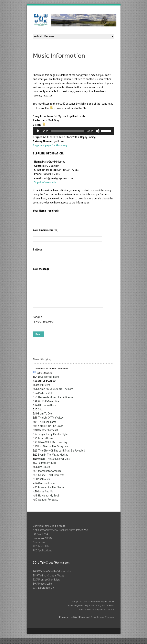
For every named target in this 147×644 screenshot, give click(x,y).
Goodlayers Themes (103, 624)
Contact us (39, 548)
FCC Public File (41, 553)
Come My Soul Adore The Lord (56, 395)
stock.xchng (96, 611)
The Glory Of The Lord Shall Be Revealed (62, 457)
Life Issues (44, 473)
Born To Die (45, 420)
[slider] (68, 131)
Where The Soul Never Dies (54, 465)
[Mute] (98, 131)
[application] (74, 131)
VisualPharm (108, 616)
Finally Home (46, 444)
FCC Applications (42, 557)
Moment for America (50, 477)
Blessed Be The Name (51, 494)
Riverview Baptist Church (61, 536)
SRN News (44, 391)
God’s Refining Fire (49, 407)
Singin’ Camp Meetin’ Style (53, 440)
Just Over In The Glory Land (54, 452)
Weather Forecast (48, 436)
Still (40, 416)
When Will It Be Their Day (53, 448)
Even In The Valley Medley (53, 461)
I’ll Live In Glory (47, 412)
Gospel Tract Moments (51, 481)
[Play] (38, 131)
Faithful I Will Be (47, 469)
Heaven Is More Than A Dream (55, 403)
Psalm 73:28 (45, 399)
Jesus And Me (46, 498)
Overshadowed (47, 489)
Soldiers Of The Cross (51, 432)
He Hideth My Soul (49, 502)
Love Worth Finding (49, 383)
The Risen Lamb (47, 428)
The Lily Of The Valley (51, 424)
